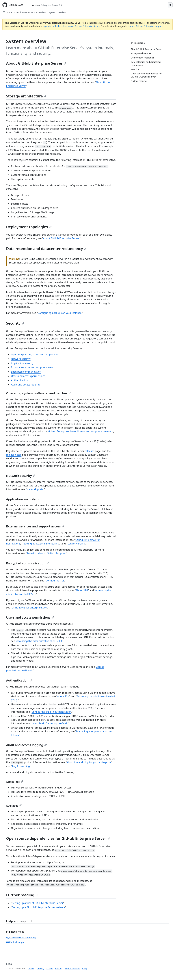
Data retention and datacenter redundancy (46, 249)
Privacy (40, 969)
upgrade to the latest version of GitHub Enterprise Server (71, 26)
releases (89, 451)
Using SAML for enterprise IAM (29, 608)
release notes (14, 455)
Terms (31, 969)
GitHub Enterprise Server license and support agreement (81, 431)
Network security (21, 359)
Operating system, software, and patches (35, 354)
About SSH (82, 590)
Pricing (59, 969)
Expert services (72, 969)
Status (50, 969)
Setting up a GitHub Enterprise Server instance (39, 907)
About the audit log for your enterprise (89, 762)
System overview (57, 12)
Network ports (35, 489)
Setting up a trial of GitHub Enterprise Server (38, 903)
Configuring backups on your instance (60, 313)
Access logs (15, 782)
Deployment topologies (29, 227)
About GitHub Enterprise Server (36, 63)
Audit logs (14, 806)
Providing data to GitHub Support (46, 553)
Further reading (22, 895)
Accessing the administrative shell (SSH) (39, 641)
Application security (22, 363)
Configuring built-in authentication (51, 712)
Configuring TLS (55, 581)
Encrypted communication (26, 372)
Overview (41, 12)
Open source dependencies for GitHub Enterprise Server (58, 838)
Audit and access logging (25, 385)
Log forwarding (76, 544)
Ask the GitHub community (21, 938)
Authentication (20, 380)
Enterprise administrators (20, 12)
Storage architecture (26, 96)
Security (15, 323)
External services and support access (32, 367)
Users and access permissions (28, 376)
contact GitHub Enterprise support (145, 26)
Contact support (16, 942)
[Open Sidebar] (4, 12)
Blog (84, 969)
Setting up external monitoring (41, 544)
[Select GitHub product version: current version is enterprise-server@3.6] (48, 5)
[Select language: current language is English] (170, 5)
